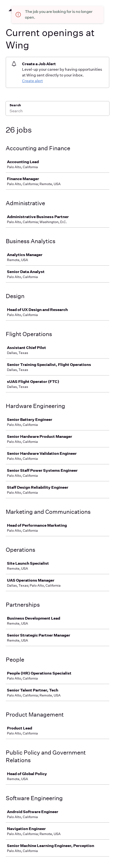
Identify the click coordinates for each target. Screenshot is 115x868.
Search (15, 105)
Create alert (32, 81)
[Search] (57, 112)
